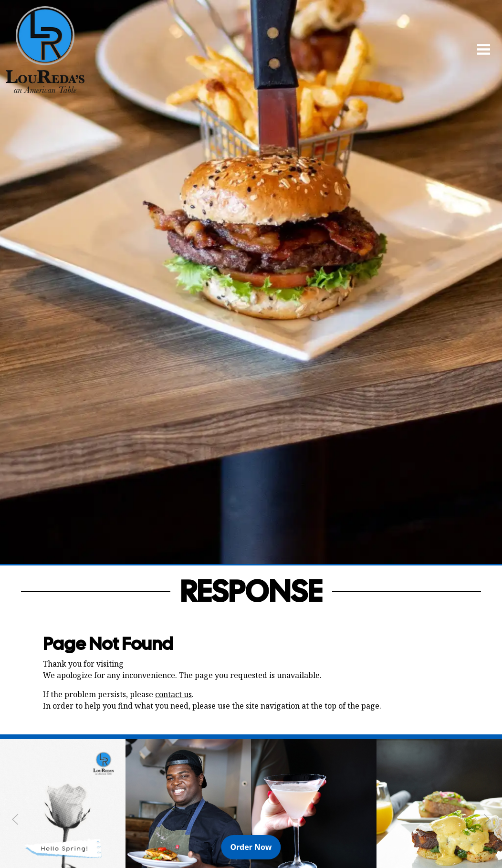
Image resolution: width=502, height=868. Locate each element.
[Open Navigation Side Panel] (480, 49)
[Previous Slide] (15, 819)
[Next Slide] (487, 819)
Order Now (256, 847)
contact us (173, 694)
